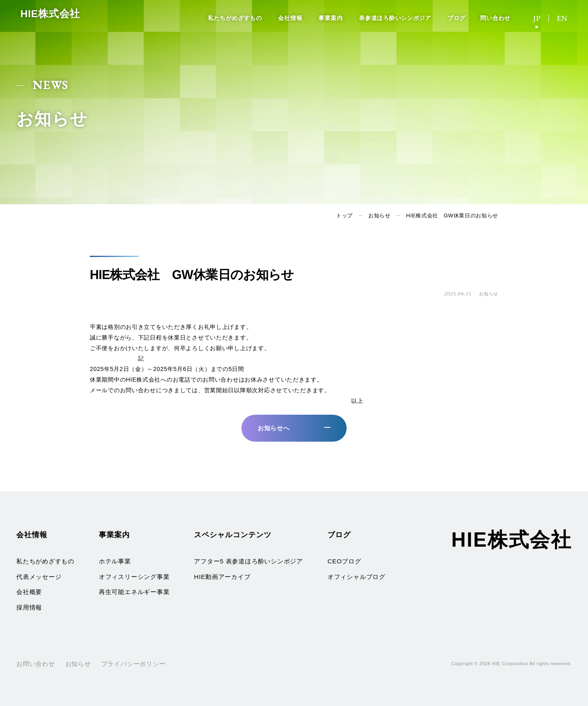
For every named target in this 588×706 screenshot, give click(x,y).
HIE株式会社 (63, 17)
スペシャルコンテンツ (233, 535)
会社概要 (29, 592)
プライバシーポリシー (134, 664)
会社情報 (290, 18)
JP (537, 18)
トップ (344, 216)
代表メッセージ (39, 577)
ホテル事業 (115, 561)
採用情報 (29, 607)
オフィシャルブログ (356, 577)
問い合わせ (495, 18)
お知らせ (380, 216)
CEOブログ (344, 561)
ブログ (457, 18)
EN (562, 18)
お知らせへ (274, 428)
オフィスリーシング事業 (134, 577)
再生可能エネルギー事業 (134, 592)
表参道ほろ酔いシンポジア (395, 18)
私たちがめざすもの (235, 18)
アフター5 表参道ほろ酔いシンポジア (248, 561)
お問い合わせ (36, 664)
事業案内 (331, 18)
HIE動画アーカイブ (222, 577)
